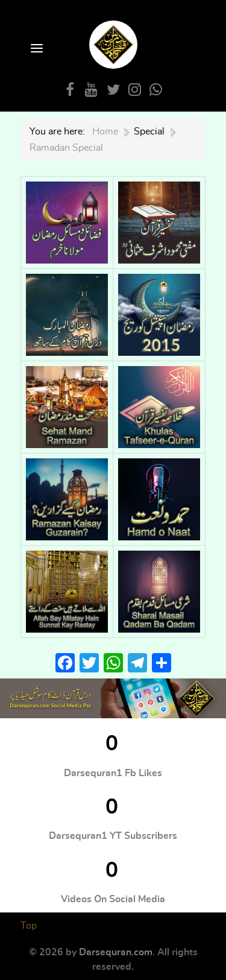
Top (29, 926)
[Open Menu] (36, 49)
